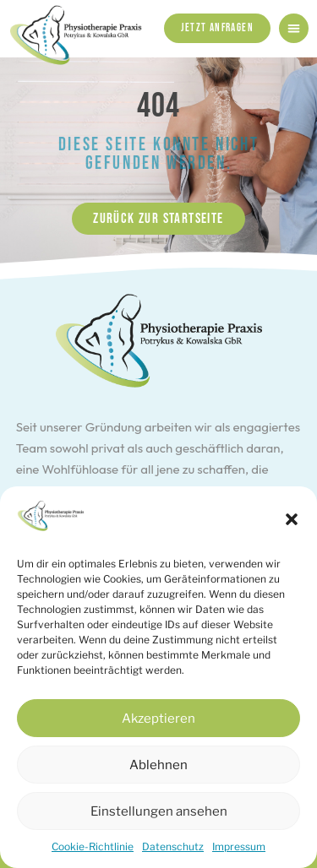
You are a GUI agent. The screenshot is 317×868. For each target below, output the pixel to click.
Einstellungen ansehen (159, 811)
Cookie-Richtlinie (93, 846)
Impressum (239, 846)
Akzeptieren (158, 719)
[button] (292, 519)
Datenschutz (173, 846)
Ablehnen (158, 765)
